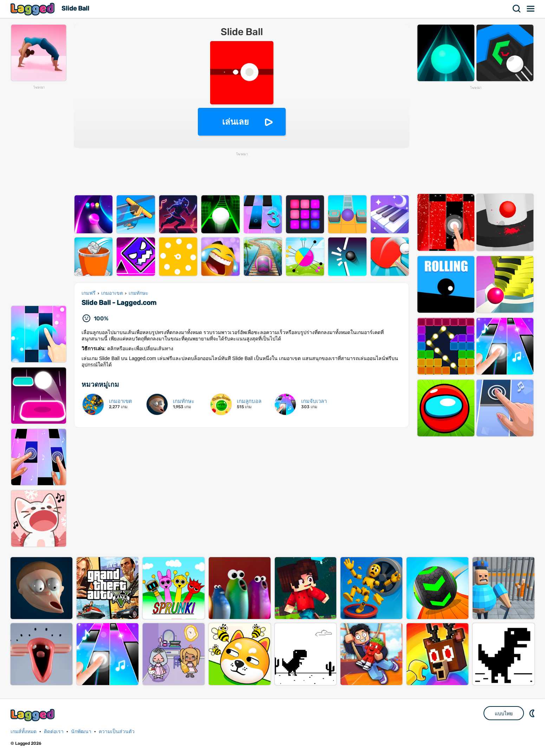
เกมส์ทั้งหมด (24, 732)
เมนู (531, 9)
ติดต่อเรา (54, 732)
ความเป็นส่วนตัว (117, 732)
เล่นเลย (235, 122)
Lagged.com (33, 715)
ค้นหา (517, 9)
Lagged (33, 9)
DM (533, 713)
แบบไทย (504, 713)
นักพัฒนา (81, 732)
